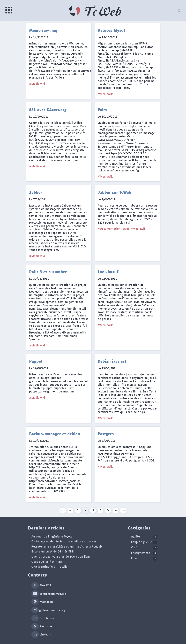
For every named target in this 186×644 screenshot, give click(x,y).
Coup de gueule (144, 542)
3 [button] (93, 511)
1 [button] (78, 511)
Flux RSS (41, 586)
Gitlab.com (43, 618)
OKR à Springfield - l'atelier (50, 567)
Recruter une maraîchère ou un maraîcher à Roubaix (67, 547)
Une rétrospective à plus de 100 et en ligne (61, 557)
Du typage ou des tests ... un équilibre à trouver (64, 542)
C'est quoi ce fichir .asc (47, 562)
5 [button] (108, 511)
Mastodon (42, 602)
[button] (63, 511)
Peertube (42, 627)
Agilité (144, 537)
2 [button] (85, 511)
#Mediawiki (37, 84)
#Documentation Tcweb (114, 229)
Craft (144, 548)
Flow (144, 559)
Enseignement (144, 553)
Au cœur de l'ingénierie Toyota (52, 537)
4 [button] (101, 511)
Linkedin (41, 635)
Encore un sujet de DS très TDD (53, 552)
